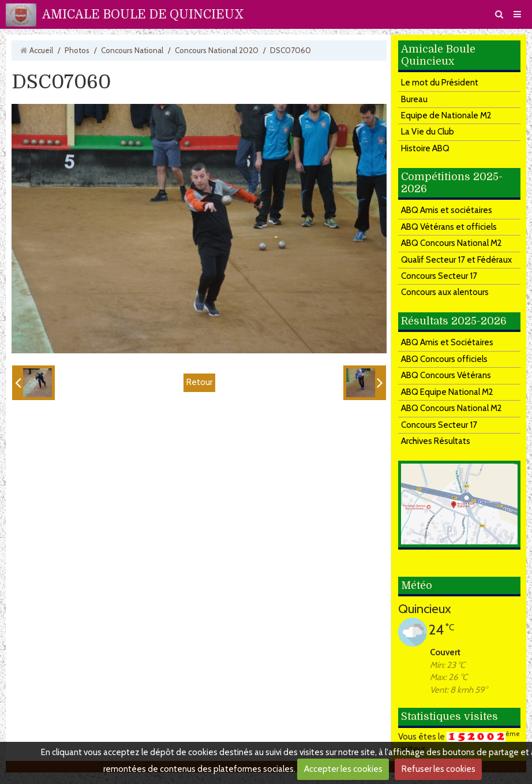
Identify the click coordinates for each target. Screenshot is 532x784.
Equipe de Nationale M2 (446, 115)
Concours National (132, 50)
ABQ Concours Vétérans (446, 375)
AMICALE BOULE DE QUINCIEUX (143, 14)
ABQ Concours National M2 (452, 243)
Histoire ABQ (425, 148)
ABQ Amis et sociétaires (447, 210)
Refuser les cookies (439, 769)
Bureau (414, 99)
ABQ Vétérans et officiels (449, 227)
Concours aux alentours (445, 292)
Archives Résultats (436, 441)
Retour (199, 382)
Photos (77, 50)
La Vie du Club (428, 132)
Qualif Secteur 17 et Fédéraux (456, 260)
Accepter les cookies (343, 769)
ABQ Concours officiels (444, 359)
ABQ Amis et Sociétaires (447, 342)
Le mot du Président (440, 83)
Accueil (41, 50)
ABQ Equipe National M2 (447, 392)
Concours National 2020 (217, 50)
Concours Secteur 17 (439, 276)
